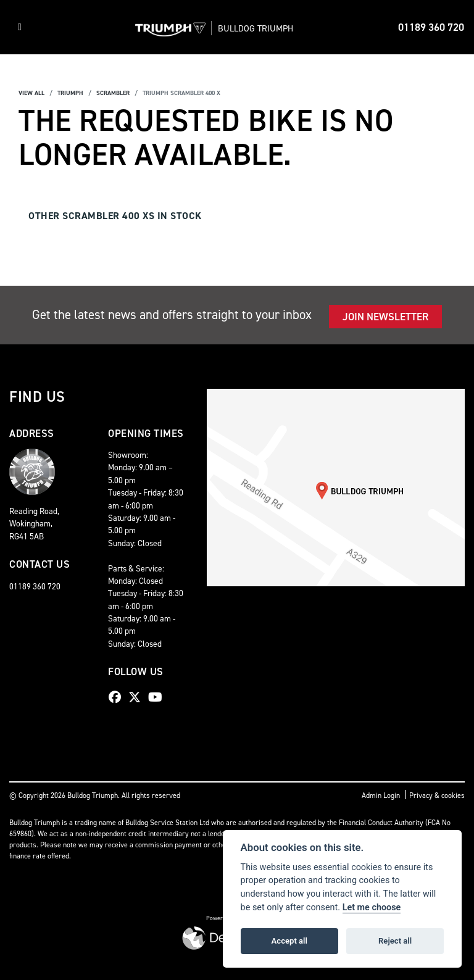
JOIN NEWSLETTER (385, 317)
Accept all (289, 941)
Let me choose (372, 907)
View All (31, 93)
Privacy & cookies (437, 795)
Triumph (70, 93)
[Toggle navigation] (20, 27)
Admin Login (381, 795)
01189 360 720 (431, 27)
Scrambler (113, 93)
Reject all (395, 941)
